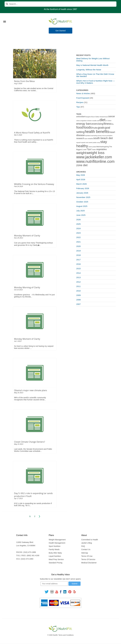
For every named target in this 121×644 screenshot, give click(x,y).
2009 (79, 295)
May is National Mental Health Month (92, 65)
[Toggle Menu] (5, 18)
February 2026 (83, 188)
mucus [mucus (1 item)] (104, 136)
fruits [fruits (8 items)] (95, 128)
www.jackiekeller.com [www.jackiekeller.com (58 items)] (94, 157)
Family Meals (54, 549)
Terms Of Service (88, 559)
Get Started (61, 31)
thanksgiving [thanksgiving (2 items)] (104, 147)
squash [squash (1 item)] (79, 142)
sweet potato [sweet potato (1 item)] (92, 147)
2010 (79, 291)
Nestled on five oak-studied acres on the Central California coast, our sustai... (34, 89)
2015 (79, 269)
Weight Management (57, 540)
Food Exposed (83, 98)
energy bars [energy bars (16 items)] (84, 124)
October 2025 (82, 202)
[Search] (60, 4)
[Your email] (54, 584)
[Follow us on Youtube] (57, 592)
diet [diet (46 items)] (102, 120)
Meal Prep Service (56, 559)
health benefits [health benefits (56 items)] (97, 132)
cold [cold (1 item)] (98, 121)
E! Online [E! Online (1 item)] (109, 121)
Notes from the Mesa (24, 81)
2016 (79, 264)
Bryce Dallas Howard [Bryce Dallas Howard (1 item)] (98, 117)
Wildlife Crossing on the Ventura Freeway (34, 184)
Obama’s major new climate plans (31, 390)
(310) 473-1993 (27, 559)
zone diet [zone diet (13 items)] (82, 165)
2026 (79, 220)
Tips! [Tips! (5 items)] (89, 149)
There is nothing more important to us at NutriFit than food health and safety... (34, 141)
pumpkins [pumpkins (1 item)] (109, 136)
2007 (79, 304)
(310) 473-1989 (30, 552)
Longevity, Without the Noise (89, 70)
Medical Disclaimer (89, 563)
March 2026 (82, 184)
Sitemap (85, 553)
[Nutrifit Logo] (60, 21)
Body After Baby (55, 553)
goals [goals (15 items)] (101, 128)
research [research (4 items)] (80, 138)
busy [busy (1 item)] (106, 117)
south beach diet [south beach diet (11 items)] (103, 138)
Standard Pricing (56, 563)
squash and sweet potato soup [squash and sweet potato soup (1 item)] (91, 142)
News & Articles (83, 93)
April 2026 (81, 179)
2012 (79, 282)
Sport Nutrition (55, 546)
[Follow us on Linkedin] (65, 592)
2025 (79, 224)
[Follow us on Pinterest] (70, 592)
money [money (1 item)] (100, 136)
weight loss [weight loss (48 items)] (95, 153)
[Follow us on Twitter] (47, 592)
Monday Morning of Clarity (27, 287)
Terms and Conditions (66, 635)
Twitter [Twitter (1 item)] (94, 150)
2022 (79, 237)
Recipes (80, 102)
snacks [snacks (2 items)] (90, 138)
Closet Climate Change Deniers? (30, 442)
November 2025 (83, 197)
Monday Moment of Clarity (27, 236)
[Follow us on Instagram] (52, 592)
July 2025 (81, 211)
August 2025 (82, 206)
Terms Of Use (87, 556)
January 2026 (82, 193)
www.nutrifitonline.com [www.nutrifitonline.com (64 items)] (95, 161)
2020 (79, 246)
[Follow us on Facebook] (61, 592)
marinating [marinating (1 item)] (94, 136)
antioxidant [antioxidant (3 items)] (81, 117)
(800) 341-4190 (33, 555)
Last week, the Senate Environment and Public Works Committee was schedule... (33, 450)
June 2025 (81, 215)
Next (39, 516)
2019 (79, 251)
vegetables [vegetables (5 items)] (101, 149)
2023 (79, 233)
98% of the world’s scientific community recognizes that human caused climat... (30, 399)
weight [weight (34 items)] (81, 153)
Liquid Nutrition (55, 556)
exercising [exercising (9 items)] (98, 124)
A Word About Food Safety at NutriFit (32, 133)
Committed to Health (90, 540)
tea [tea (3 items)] (98, 147)
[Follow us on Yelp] (75, 592)
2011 (79, 286)
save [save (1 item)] (86, 139)
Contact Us (86, 549)
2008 (79, 300)
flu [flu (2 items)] (113, 124)
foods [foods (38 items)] (88, 127)
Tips (78, 107)
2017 (79, 260)
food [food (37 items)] (80, 127)
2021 (79, 242)
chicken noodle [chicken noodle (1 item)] (92, 121)
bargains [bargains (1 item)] (88, 117)
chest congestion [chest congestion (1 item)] (82, 121)
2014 (79, 273)
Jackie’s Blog (86, 543)
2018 (79, 255)
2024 (79, 228)
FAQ (83, 546)
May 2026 (81, 175)
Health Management (57, 543)
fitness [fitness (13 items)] (108, 124)
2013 (79, 277)
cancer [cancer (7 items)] (111, 116)
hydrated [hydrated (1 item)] (88, 136)
